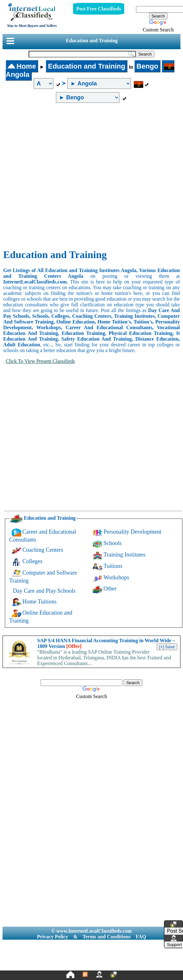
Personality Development (132, 532)
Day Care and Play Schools (44, 591)
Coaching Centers (43, 550)
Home (22, 66)
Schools (113, 543)
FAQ (141, 937)
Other (110, 589)
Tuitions (113, 566)
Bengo (147, 66)
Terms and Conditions (107, 937)
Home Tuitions (40, 602)
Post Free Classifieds (99, 9)
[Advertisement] (68, 176)
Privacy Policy (52, 937)
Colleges (33, 561)
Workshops (116, 577)
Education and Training (92, 40)
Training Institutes (125, 555)
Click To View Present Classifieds (40, 361)
